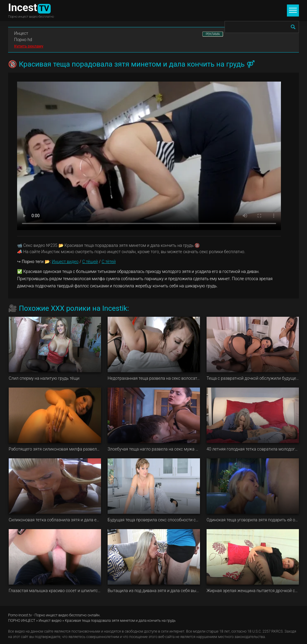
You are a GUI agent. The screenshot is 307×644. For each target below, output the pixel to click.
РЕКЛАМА (213, 34)
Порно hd (23, 40)
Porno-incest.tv (20, 615)
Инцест (21, 33)
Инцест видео (65, 262)
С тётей (109, 262)
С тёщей (90, 262)
